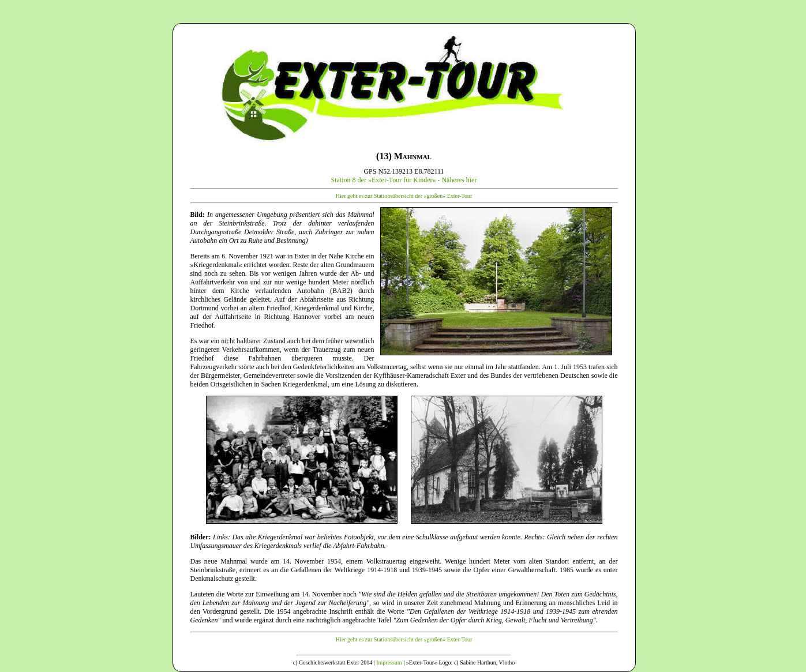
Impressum (389, 662)
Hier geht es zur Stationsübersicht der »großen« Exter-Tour (404, 196)
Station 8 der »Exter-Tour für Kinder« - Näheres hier (404, 180)
